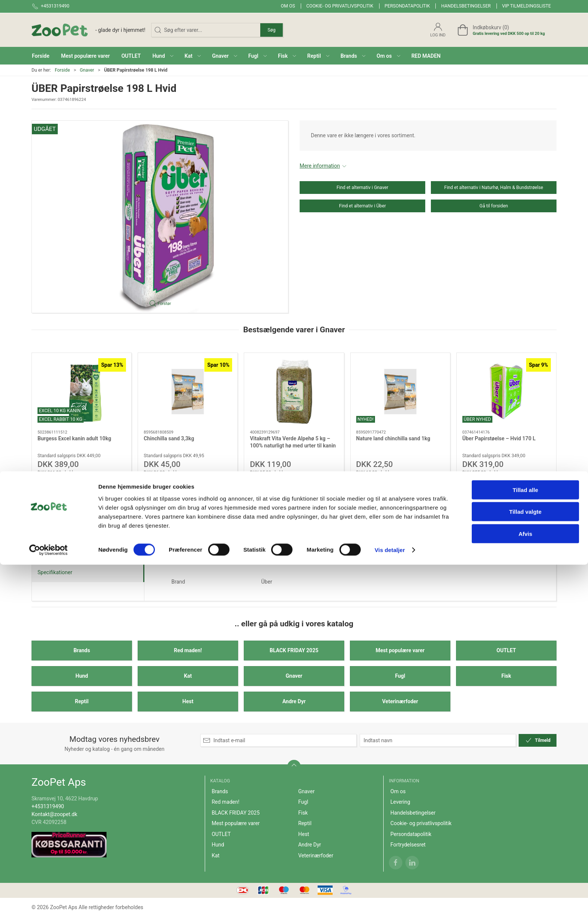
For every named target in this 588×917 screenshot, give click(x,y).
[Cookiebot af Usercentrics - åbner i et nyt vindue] (49, 902)
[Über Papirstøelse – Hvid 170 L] (506, 392)
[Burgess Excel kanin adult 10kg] (82, 392)
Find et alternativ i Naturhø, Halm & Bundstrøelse (494, 188)
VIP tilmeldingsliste (526, 6)
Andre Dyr (294, 701)
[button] (163, 56)
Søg (271, 30)
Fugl (400, 676)
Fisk (506, 676)
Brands (82, 650)
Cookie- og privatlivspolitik (340, 6)
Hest (188, 701)
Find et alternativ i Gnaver (363, 188)
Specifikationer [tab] (55, 572)
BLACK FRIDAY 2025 (294, 650)
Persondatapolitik (407, 6)
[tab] (284, 532)
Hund (82, 676)
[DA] (88, 30)
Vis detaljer (390, 902)
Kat (188, 676)
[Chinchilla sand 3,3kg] (188, 392)
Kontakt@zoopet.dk (54, 814)
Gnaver (87, 70)
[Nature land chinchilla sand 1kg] (400, 392)
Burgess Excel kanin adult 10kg (74, 438)
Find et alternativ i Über (362, 206)
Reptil (82, 701)
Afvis (526, 886)
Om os (288, 6)
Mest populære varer (400, 650)
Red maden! (188, 650)
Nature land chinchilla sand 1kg (393, 438)
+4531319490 (48, 806)
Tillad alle (525, 842)
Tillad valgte (525, 864)
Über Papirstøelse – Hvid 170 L (499, 438)
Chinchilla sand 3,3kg (169, 438)
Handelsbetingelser (466, 6)
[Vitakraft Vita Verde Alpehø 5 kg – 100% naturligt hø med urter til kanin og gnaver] (294, 392)
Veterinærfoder (400, 701)
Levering (400, 802)
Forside (62, 70)
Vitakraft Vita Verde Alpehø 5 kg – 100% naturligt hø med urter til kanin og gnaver (293, 445)
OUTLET (506, 650)
